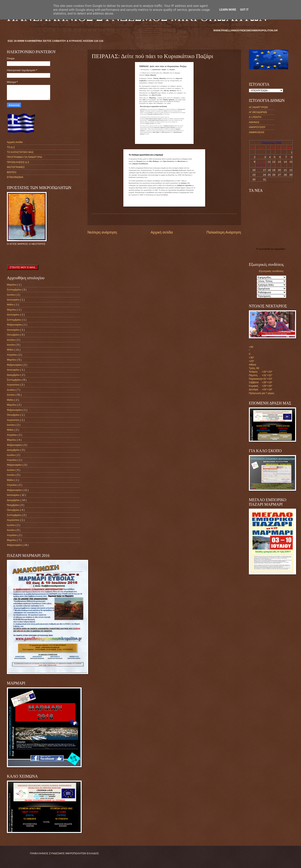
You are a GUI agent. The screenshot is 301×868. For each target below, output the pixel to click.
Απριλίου (12, 355)
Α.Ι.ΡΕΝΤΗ (255, 117)
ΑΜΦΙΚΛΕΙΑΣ (257, 132)
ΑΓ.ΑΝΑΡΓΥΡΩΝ (258, 107)
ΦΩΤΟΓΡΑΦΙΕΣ (16, 167)
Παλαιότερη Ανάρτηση (224, 232)
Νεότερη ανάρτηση (102, 232)
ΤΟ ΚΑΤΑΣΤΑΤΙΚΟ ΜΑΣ (20, 152)
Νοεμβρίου (13, 505)
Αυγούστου (13, 385)
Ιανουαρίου (13, 300)
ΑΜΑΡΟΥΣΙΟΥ (257, 127)
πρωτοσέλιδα (265, 249)
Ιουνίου (11, 295)
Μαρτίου (12, 285)
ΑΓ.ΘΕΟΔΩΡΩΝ (258, 112)
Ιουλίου (11, 340)
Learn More (228, 10)
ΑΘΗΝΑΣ (254, 122)
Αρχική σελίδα (162, 232)
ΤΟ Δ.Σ (11, 147)
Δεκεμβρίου (14, 375)
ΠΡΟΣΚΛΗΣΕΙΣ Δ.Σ (18, 162)
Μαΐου (11, 305)
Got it (244, 10)
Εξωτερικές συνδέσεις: (271, 271)
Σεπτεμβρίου (14, 290)
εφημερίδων (280, 249)
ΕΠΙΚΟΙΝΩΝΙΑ (15, 177)
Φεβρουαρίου (15, 325)
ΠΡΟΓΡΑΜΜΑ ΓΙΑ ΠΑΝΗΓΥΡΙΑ (24, 157)
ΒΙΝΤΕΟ (12, 172)
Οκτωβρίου (13, 335)
